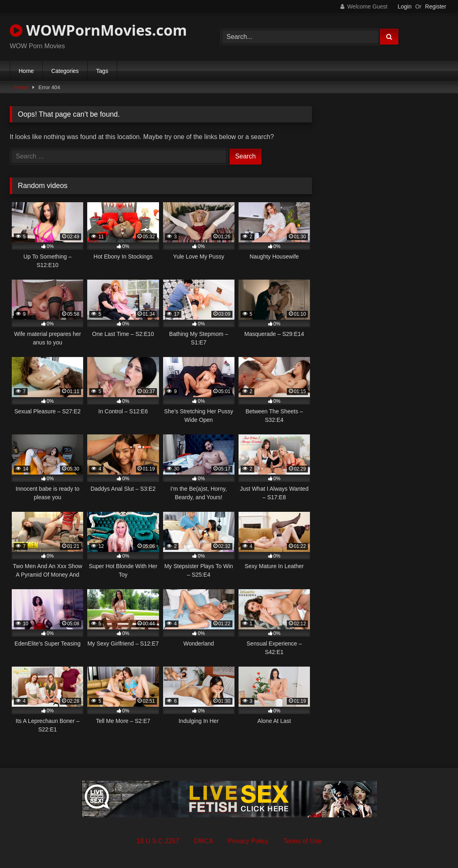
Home (26, 71)
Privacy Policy (248, 841)
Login (404, 6)
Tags (102, 71)
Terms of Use (302, 841)
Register (436, 6)
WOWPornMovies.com (98, 30)
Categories (65, 71)
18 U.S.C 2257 (158, 841)
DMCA (203, 841)
